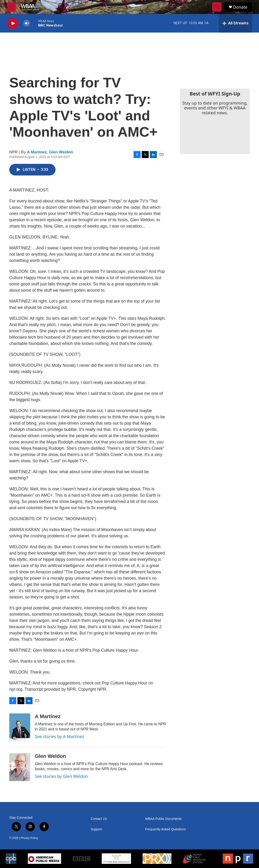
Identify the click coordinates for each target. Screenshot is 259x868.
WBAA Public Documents (163, 819)
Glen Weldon (61, 152)
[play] (13, 23)
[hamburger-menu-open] (11, 7)
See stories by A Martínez (59, 736)
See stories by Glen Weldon (61, 776)
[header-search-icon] (217, 7)
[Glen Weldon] (20, 767)
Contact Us (99, 819)
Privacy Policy (29, 838)
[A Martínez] (20, 727)
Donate (240, 7)
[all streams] (235, 23)
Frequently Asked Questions (166, 829)
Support (97, 829)
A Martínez (37, 152)
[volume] (27, 23)
